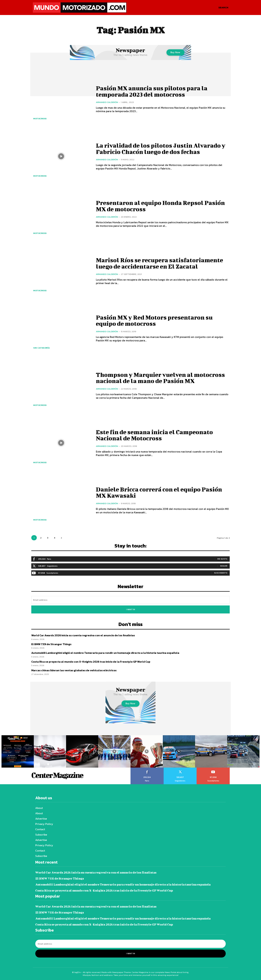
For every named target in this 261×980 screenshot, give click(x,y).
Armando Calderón (107, 102)
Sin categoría (42, 348)
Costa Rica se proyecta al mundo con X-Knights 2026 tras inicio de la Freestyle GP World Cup (91, 662)
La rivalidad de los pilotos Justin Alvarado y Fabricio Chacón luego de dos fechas (161, 148)
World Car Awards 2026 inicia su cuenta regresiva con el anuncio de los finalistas (83, 635)
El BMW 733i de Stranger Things (51, 644)
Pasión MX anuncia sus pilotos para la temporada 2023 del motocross (154, 91)
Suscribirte (221, 573)
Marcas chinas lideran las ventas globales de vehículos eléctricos (74, 670)
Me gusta (222, 559)
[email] (130, 600)
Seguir (224, 566)
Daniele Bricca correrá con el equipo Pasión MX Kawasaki (162, 492)
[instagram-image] (18, 751)
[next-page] (61, 538)
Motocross (40, 119)
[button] (223, 7)
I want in (131, 609)
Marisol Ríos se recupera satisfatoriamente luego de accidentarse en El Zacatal (162, 263)
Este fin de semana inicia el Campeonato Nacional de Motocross (157, 435)
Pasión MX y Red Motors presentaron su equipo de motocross (157, 320)
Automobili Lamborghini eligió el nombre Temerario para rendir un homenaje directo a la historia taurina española (105, 653)
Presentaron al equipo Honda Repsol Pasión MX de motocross (152, 206)
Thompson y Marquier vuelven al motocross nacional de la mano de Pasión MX (159, 378)
